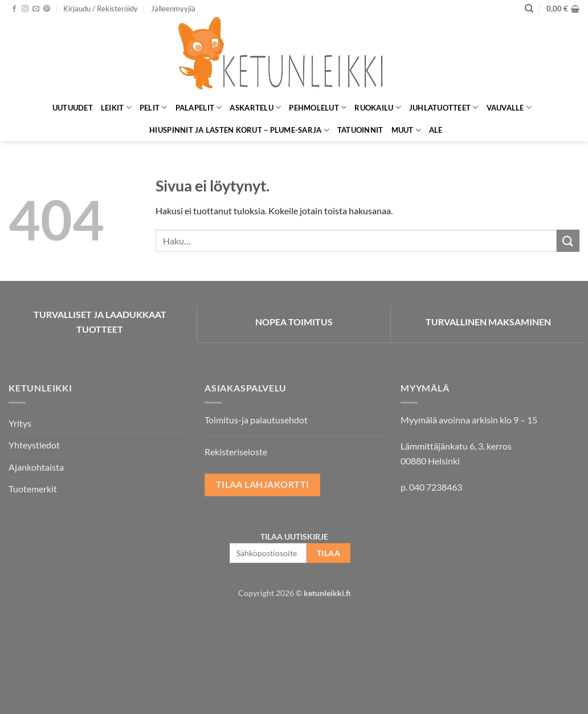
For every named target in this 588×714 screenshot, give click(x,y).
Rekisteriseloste (236, 452)
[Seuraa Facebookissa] (14, 9)
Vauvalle (509, 107)
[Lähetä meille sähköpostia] (36, 9)
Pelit (154, 107)
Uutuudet (73, 108)
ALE (436, 130)
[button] (101, 9)
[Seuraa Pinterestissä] (47, 9)
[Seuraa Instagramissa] (25, 9)
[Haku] (529, 9)
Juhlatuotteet (444, 107)
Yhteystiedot (34, 445)
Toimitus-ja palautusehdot (256, 420)
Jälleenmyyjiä (173, 9)
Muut (406, 130)
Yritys (20, 423)
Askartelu (255, 107)
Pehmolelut (318, 107)
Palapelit (199, 107)
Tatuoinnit (360, 130)
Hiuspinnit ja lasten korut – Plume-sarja (239, 130)
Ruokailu (378, 107)
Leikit (116, 107)
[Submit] (568, 241)
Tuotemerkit (33, 489)
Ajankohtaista (36, 467)
